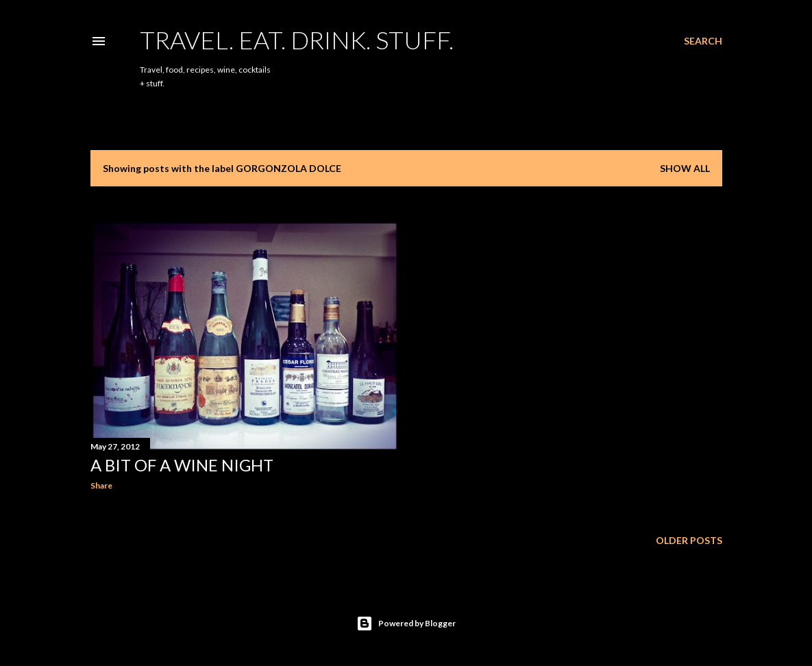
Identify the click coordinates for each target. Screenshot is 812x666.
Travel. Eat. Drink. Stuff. (297, 40)
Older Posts (689, 540)
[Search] (703, 41)
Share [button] (101, 485)
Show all (685, 168)
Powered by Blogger (406, 624)
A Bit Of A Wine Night (182, 465)
